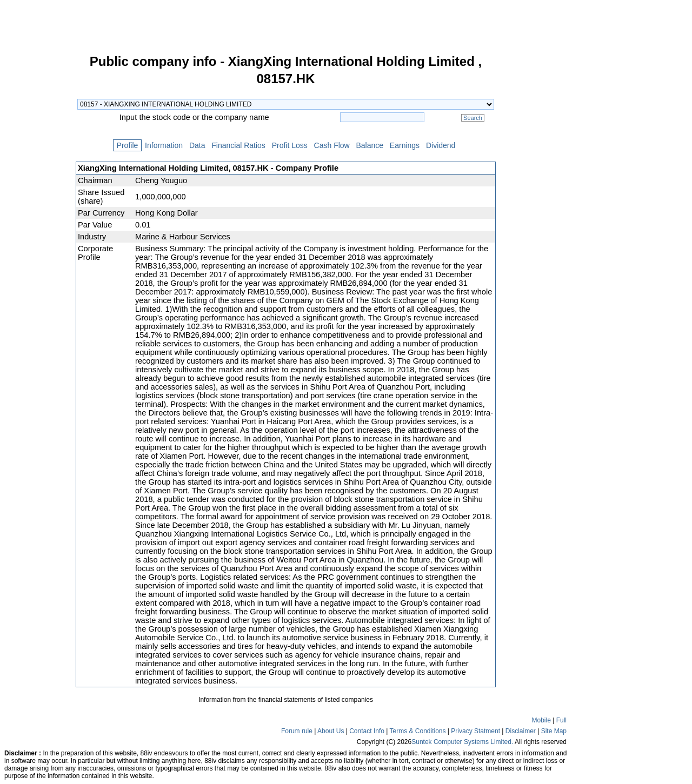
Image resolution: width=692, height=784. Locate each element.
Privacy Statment (475, 731)
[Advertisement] (38, 218)
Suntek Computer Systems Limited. (462, 742)
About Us (331, 731)
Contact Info (367, 731)
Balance (370, 145)
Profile (127, 145)
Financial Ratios (238, 145)
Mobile (541, 720)
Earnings (405, 145)
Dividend (441, 145)
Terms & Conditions (417, 731)
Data (197, 145)
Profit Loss (290, 145)
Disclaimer (521, 731)
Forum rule (297, 731)
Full (561, 720)
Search (473, 118)
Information (164, 145)
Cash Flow (332, 145)
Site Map (554, 731)
